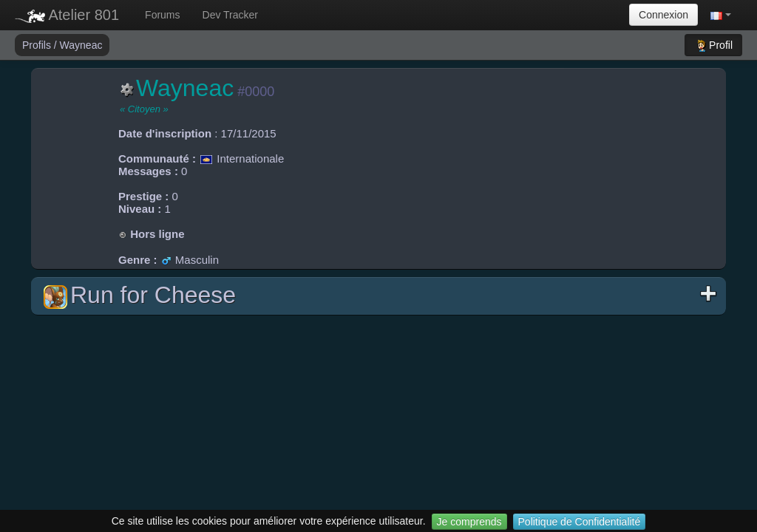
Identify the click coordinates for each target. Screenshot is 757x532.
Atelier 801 (67, 15)
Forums (162, 15)
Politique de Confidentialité (580, 522)
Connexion (663, 15)
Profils (38, 45)
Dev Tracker (230, 15)
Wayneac (81, 45)
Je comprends (469, 522)
